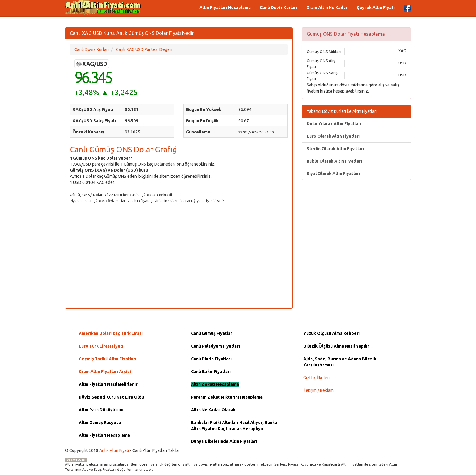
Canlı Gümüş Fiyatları (212, 333)
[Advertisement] (179, 258)
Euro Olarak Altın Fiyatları (333, 136)
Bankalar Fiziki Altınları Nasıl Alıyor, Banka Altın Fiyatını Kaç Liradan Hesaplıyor (234, 426)
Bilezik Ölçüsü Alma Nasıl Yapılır (336, 346)
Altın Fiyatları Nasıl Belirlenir (108, 384)
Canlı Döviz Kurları (279, 8)
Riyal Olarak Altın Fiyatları (333, 173)
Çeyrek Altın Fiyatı (376, 8)
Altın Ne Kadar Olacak (213, 410)
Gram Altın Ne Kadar (327, 8)
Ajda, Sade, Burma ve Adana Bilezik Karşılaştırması (340, 362)
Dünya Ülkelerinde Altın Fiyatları (224, 441)
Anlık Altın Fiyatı (114, 450)
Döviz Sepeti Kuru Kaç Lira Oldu (111, 397)
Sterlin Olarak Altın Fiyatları (335, 149)
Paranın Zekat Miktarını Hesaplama (227, 397)
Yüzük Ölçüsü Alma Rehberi (331, 333)
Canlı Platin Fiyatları (211, 359)
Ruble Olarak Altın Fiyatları (334, 161)
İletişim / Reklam (318, 390)
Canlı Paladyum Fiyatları (215, 346)
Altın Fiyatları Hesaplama (225, 8)
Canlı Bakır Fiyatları (211, 372)
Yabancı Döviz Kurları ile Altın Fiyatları (342, 111)
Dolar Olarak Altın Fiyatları (334, 124)
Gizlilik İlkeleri (316, 378)
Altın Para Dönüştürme (102, 410)
